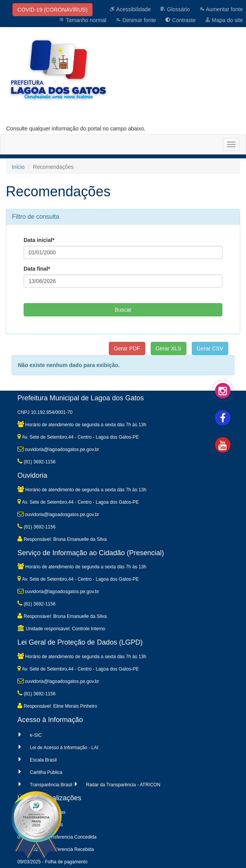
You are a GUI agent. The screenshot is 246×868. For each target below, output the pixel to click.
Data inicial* (39, 240)
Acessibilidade (130, 9)
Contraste (180, 20)
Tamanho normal (83, 20)
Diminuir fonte (136, 20)
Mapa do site (224, 20)
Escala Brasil (43, 760)
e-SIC (36, 735)
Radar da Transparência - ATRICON (123, 785)
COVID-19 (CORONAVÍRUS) (52, 10)
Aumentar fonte (221, 9)
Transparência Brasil (51, 785)
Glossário (175, 9)
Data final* (37, 269)
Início (18, 167)
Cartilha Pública (46, 772)
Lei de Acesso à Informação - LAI (64, 748)
